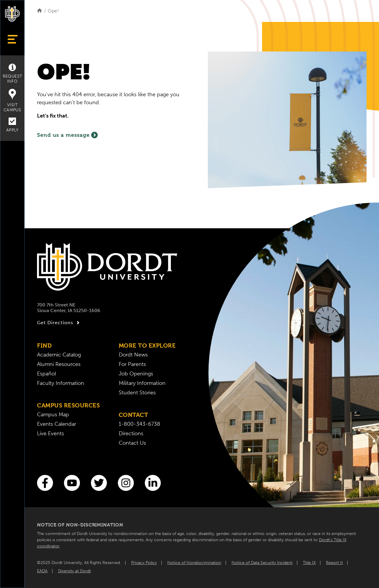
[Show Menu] (12, 39)
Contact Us (132, 443)
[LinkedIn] (153, 483)
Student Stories (137, 393)
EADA (42, 571)
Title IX (309, 563)
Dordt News (133, 355)
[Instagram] (126, 483)
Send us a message (67, 135)
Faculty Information (61, 383)
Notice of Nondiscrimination (194, 563)
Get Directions (59, 323)
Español (46, 374)
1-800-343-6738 (139, 424)
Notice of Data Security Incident (262, 563)
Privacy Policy (144, 563)
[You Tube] (72, 483)
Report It (334, 563)
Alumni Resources (59, 364)
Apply (12, 125)
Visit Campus (12, 101)
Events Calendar (57, 424)
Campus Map (53, 415)
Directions (131, 433)
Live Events (50, 433)
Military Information (142, 383)
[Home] (40, 11)
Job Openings (136, 374)
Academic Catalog (59, 355)
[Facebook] (45, 483)
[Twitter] (99, 483)
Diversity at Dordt (74, 571)
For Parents (132, 364)
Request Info (12, 74)
